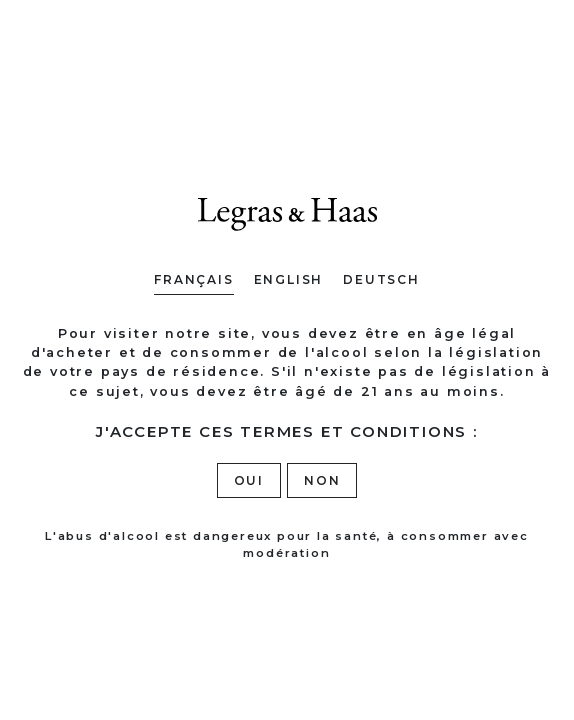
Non (322, 480)
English (289, 279)
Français (193, 279)
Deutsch (381, 279)
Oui (249, 480)
